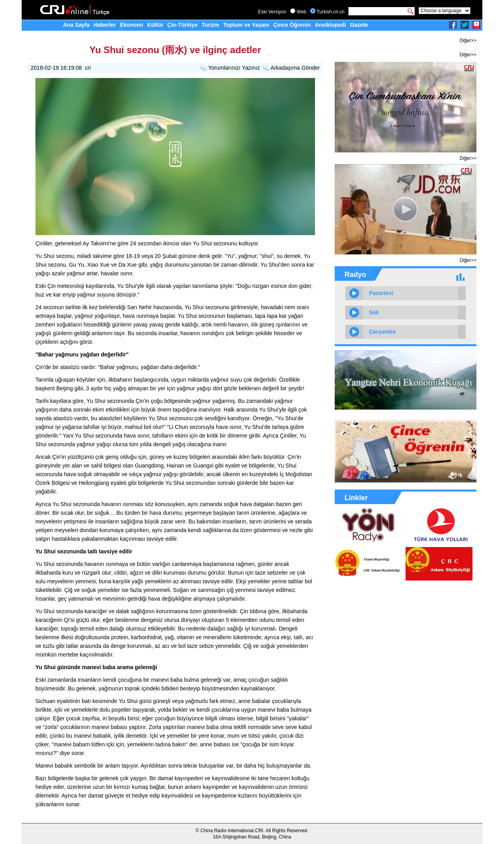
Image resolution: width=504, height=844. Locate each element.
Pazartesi (381, 293)
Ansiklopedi (330, 25)
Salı (374, 312)
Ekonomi (132, 25)
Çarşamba (382, 332)
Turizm (210, 25)
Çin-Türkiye (183, 25)
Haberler (105, 25)
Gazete (359, 25)
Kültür (155, 25)
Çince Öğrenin (292, 25)
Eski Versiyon (272, 12)
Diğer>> (468, 41)
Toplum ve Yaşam (246, 25)
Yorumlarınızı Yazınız (234, 68)
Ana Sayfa (76, 25)
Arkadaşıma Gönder (295, 68)
